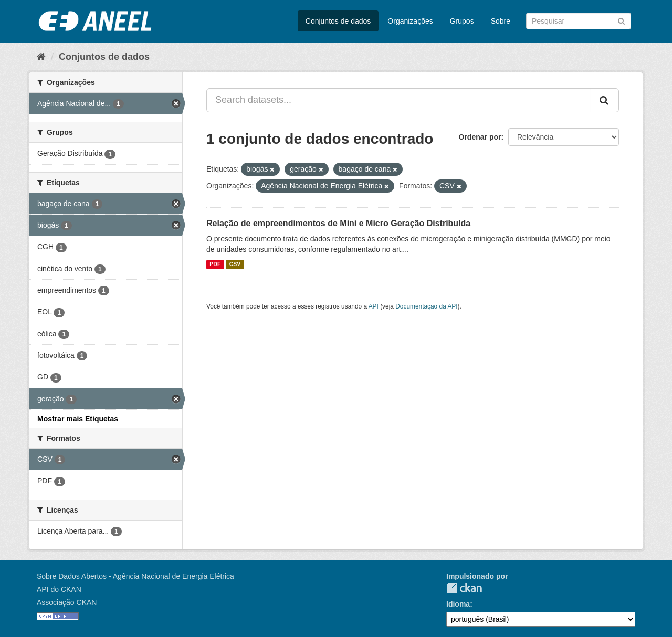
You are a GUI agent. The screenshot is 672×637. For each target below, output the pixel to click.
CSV (235, 264)
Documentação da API (426, 306)
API (374, 306)
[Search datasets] (579, 21)
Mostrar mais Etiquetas (78, 419)
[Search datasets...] (399, 100)
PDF (215, 264)
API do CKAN (59, 589)
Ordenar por (480, 137)
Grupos (462, 21)
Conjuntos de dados (338, 21)
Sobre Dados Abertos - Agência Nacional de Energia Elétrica (135, 576)
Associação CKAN (67, 602)
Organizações (410, 21)
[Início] (41, 57)
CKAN (464, 588)
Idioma (458, 604)
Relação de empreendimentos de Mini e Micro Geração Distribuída (338, 223)
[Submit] (621, 20)
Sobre (501, 21)
